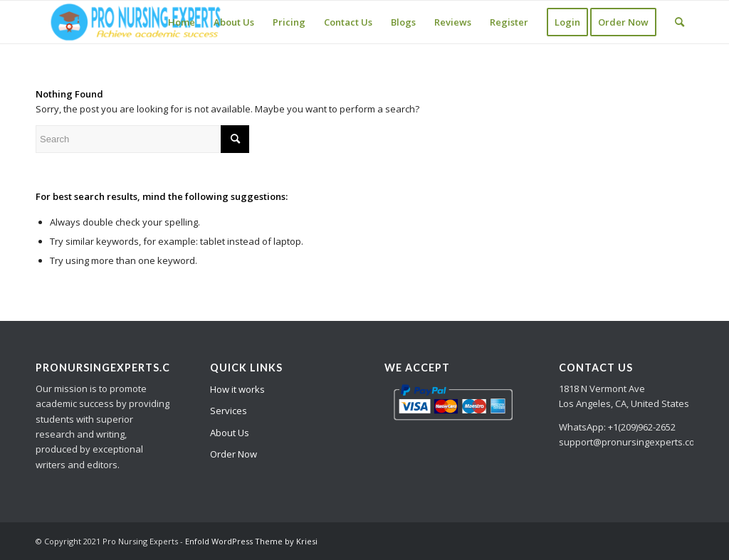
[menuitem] (182, 22)
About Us (230, 433)
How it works (237, 389)
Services (229, 411)
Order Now (234, 454)
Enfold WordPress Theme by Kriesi (251, 541)
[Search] (680, 22)
